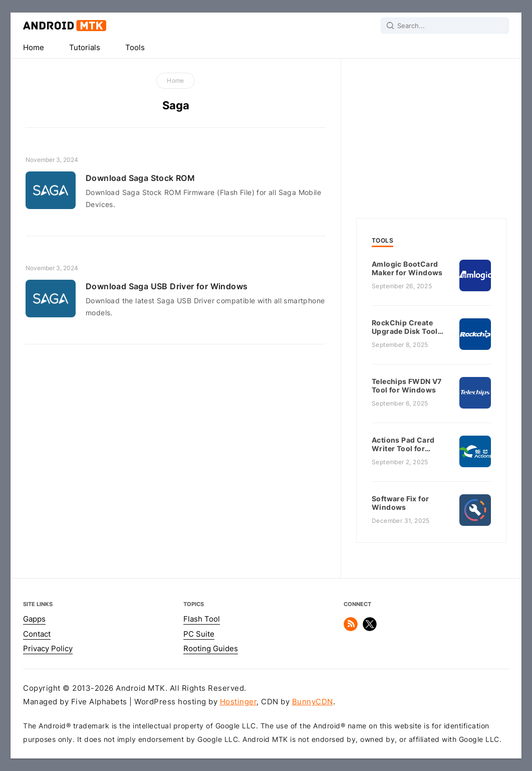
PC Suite (199, 634)
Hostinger (238, 702)
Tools (135, 48)
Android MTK (65, 26)
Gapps (34, 619)
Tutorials (85, 48)
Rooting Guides (211, 649)
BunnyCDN (313, 702)
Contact (37, 634)
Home (34, 48)
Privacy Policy (48, 649)
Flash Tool (202, 619)
